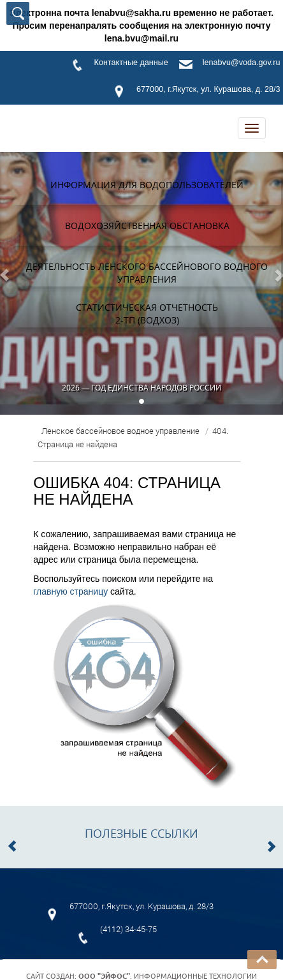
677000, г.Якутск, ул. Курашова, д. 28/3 (208, 89)
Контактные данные (131, 63)
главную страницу (70, 591)
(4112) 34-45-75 (128, 929)
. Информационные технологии (168, 976)
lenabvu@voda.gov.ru (242, 63)
